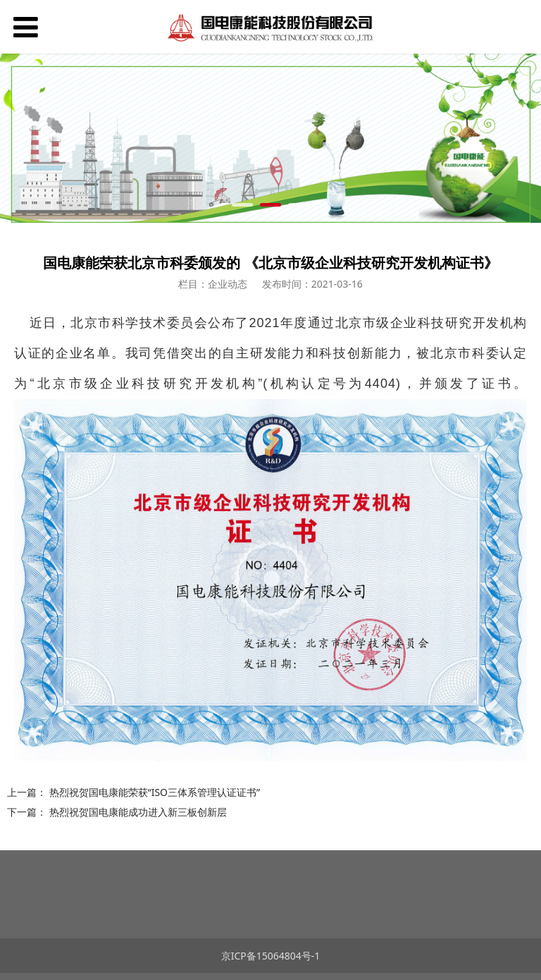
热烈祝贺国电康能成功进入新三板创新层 (138, 812)
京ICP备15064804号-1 (271, 956)
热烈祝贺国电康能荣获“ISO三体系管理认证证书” (155, 792)
